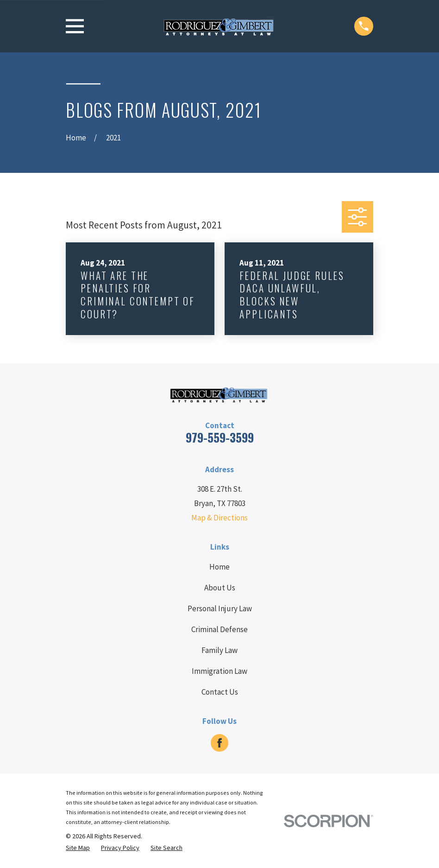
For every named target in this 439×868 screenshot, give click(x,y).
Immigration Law (219, 671)
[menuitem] (78, 848)
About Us (220, 588)
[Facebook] (219, 743)
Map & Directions (219, 518)
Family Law (219, 650)
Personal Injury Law (220, 608)
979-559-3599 (220, 437)
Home (219, 567)
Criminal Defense (219, 629)
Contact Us (220, 692)
